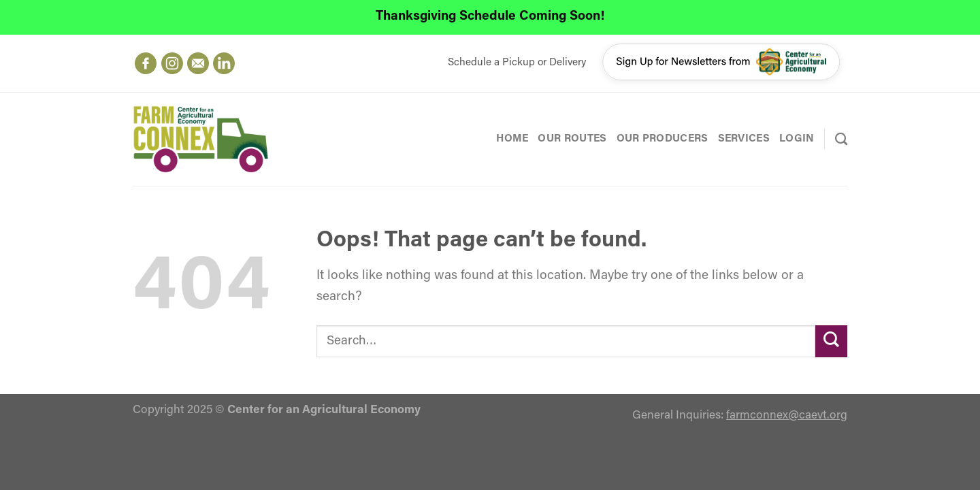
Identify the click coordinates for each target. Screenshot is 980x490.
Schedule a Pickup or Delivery (517, 63)
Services (744, 139)
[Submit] (831, 341)
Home (512, 139)
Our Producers (663, 139)
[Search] (841, 139)
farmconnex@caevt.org (787, 415)
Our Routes (572, 139)
